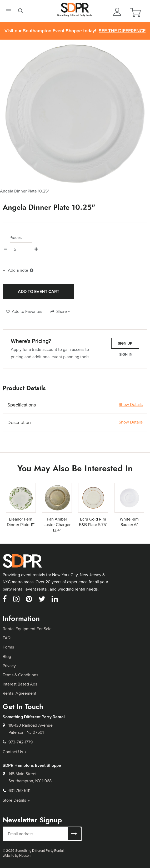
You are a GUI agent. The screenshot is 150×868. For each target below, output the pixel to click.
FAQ (7, 638)
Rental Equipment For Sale (27, 629)
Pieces (16, 238)
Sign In (126, 354)
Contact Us (15, 752)
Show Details (131, 405)
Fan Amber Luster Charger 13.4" (57, 525)
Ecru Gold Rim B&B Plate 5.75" (93, 522)
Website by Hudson (17, 855)
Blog (7, 657)
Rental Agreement (19, 693)
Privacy (9, 666)
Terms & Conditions (20, 675)
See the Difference (122, 31)
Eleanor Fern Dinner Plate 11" (21, 522)
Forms (8, 647)
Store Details (16, 800)
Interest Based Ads (20, 684)
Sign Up (125, 343)
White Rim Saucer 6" (129, 522)
